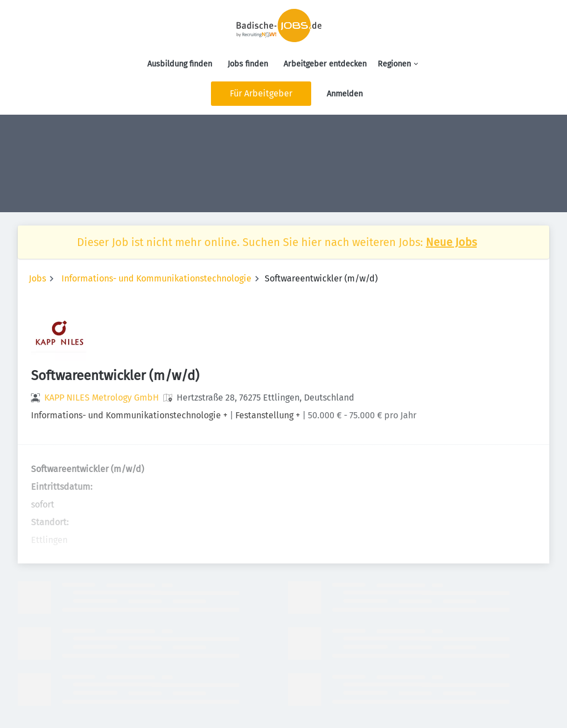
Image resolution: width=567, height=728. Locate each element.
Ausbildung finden (180, 64)
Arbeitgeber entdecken (325, 64)
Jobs (37, 278)
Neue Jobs (451, 242)
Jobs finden (248, 64)
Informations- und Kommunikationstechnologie (156, 278)
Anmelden (345, 94)
